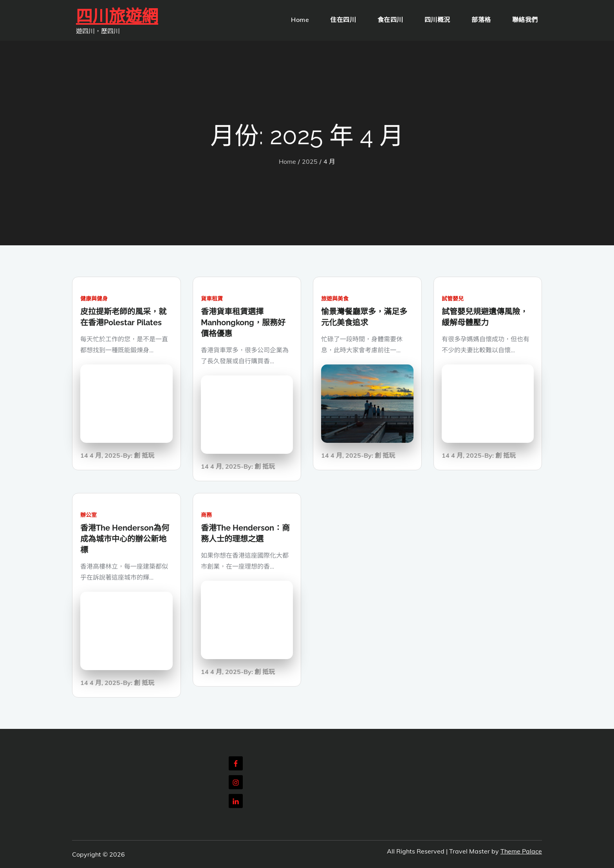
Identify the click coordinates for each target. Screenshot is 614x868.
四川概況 (437, 20)
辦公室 (88, 515)
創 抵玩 (144, 455)
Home (300, 20)
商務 (206, 515)
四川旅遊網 (117, 16)
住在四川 (343, 20)
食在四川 (390, 20)
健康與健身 (94, 299)
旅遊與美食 (335, 299)
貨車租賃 (212, 299)
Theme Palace (521, 851)
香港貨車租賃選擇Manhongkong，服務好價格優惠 (243, 323)
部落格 (481, 20)
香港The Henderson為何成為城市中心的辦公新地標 (125, 539)
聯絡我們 (525, 20)
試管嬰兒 (453, 299)
